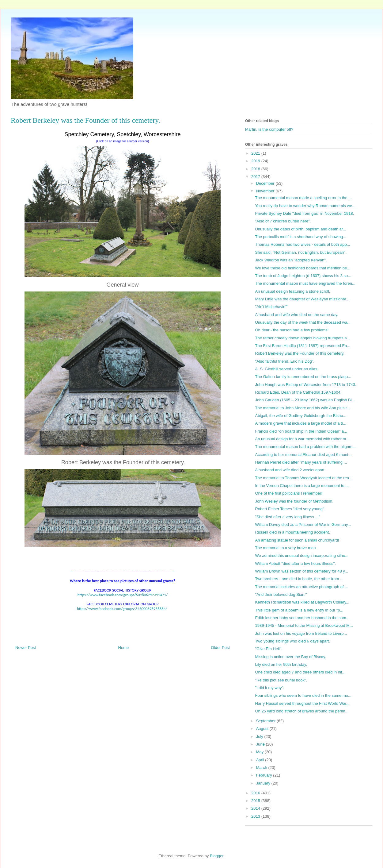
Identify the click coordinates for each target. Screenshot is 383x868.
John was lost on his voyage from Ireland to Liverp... (301, 633)
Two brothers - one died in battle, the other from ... (299, 579)
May (260, 752)
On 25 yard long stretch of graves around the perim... (302, 711)
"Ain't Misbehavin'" (271, 307)
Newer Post (26, 648)
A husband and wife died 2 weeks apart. (290, 470)
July (260, 737)
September (266, 721)
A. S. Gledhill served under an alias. (287, 369)
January (264, 783)
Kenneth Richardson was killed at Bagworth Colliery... (302, 602)
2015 (256, 801)
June (261, 744)
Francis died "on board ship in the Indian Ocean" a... (301, 431)
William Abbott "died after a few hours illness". (295, 563)
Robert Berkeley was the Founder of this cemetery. (300, 353)
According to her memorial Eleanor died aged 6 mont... (303, 455)
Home (124, 648)
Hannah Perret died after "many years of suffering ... (301, 462)
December (266, 183)
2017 (256, 177)
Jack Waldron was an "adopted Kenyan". (291, 260)
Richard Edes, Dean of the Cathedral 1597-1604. (298, 392)
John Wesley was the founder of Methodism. (294, 501)
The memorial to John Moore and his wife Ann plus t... (302, 408)
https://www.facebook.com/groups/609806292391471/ (123, 595)
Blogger (217, 856)
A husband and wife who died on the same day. (297, 315)
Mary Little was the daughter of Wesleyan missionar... (302, 299)
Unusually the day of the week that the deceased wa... (303, 322)
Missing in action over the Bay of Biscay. (290, 657)
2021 (256, 153)
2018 (256, 169)
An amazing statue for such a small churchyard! (297, 540)
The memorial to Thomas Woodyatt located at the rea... (303, 478)
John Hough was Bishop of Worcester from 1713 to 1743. (305, 385)
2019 (256, 161)
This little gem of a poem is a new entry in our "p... (299, 610)
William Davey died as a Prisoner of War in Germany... (303, 525)
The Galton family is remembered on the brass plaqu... (303, 377)
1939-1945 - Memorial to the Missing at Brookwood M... (304, 625)
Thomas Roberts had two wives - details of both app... (302, 244)
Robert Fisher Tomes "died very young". (290, 509)
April (261, 760)
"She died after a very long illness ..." (287, 517)
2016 (256, 793)
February (265, 775)
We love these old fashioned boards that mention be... (303, 268)
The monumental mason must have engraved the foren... (305, 283)
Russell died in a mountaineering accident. (292, 532)
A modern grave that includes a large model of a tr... (301, 423)
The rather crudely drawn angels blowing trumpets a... (302, 338)
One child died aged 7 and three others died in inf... (300, 672)
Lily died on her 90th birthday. (281, 664)
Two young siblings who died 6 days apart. (292, 641)
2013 (256, 816)
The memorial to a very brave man (285, 548)
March (262, 768)
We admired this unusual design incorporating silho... (302, 556)
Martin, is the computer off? (269, 129)
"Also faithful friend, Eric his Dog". (284, 361)
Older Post (220, 648)
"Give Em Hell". (269, 649)
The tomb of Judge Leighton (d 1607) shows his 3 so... (303, 276)
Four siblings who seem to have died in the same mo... (303, 695)
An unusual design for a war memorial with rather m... (302, 439)
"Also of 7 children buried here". (283, 221)
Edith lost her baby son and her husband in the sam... (302, 618)
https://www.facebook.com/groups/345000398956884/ (122, 609)
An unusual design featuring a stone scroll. (292, 291)
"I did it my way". (269, 688)
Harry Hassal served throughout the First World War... (302, 703)
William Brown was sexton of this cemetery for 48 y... (301, 571)
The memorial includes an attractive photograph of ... (301, 587)
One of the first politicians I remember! (289, 493)
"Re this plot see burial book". (281, 680)
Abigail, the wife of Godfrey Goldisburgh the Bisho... (301, 416)
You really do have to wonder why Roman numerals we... (305, 206)
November (266, 191)
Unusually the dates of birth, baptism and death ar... (300, 229)
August (263, 729)
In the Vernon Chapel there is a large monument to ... (302, 486)
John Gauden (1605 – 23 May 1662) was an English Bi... (305, 400)
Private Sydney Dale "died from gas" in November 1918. (304, 213)
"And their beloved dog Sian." (281, 594)
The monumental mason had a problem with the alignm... (305, 447)
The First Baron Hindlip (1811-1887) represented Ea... (303, 346)
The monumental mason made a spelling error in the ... (303, 198)
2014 (256, 808)
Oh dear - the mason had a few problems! (292, 330)
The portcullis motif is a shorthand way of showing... (301, 237)
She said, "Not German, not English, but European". (301, 252)
